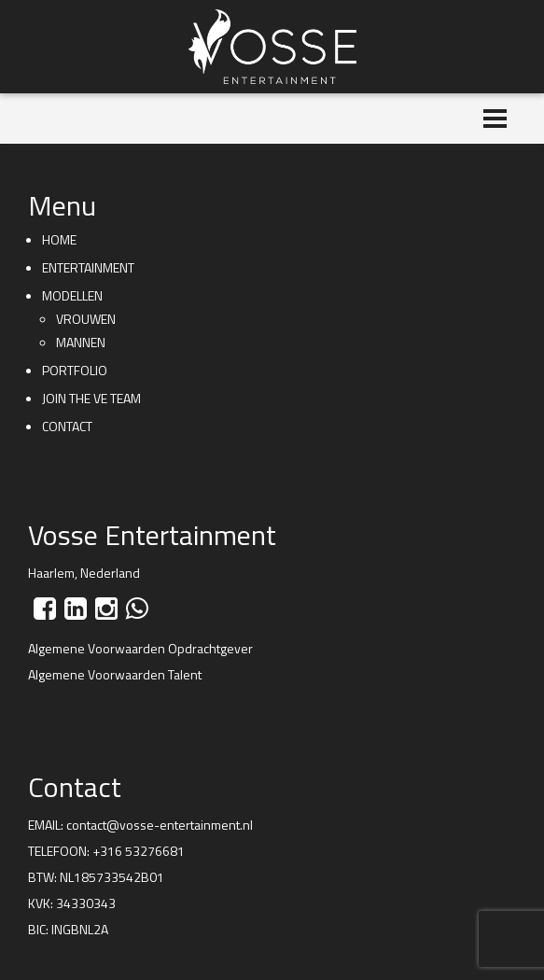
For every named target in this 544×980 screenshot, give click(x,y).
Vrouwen (86, 319)
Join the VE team (91, 398)
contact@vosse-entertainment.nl (160, 825)
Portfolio (75, 370)
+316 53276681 (139, 851)
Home (59, 239)
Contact (67, 426)
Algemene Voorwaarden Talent (115, 674)
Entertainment (88, 267)
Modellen (72, 295)
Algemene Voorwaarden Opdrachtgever (140, 648)
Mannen (81, 342)
